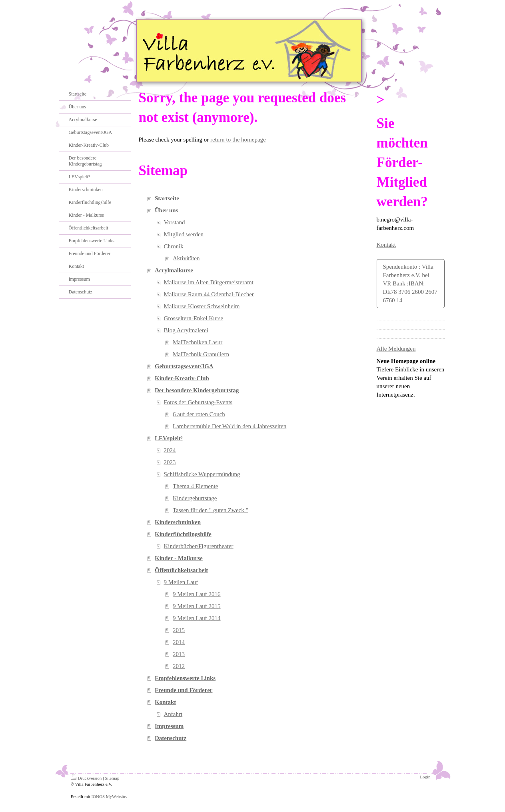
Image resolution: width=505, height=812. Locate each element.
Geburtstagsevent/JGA (184, 366)
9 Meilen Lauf (181, 582)
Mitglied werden (184, 234)
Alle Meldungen (396, 349)
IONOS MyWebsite (109, 796)
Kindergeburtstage (195, 498)
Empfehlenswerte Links (185, 678)
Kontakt (165, 702)
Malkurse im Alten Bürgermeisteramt (209, 282)
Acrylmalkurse (174, 270)
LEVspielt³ (169, 438)
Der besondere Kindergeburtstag (197, 390)
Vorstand (175, 222)
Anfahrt (173, 714)
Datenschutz (171, 738)
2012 (179, 666)
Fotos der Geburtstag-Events (198, 402)
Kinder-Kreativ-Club (182, 378)
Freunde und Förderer (184, 690)
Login (425, 777)
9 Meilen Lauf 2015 (197, 606)
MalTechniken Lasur (198, 342)
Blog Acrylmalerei (186, 330)
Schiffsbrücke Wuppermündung (202, 474)
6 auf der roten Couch (199, 414)
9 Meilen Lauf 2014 (197, 618)
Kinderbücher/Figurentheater (199, 546)
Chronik (174, 246)
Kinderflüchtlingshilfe (183, 534)
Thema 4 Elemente (195, 486)
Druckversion (86, 778)
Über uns (167, 210)
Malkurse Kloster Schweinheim (202, 306)
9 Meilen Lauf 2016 (197, 594)
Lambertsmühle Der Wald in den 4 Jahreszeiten (230, 426)
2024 (170, 450)
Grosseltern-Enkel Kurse (194, 318)
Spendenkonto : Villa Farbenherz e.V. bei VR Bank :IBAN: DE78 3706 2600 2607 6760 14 (410, 283)
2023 (170, 462)
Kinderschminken (178, 522)
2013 (179, 654)
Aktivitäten (186, 258)
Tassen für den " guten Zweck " (211, 510)
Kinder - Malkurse (179, 558)
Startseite (167, 198)
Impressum (169, 726)
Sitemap (112, 778)
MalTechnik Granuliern (201, 354)
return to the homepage (238, 140)
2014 (179, 642)
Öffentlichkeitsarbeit (181, 570)
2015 (179, 630)
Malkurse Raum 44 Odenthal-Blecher (209, 294)
